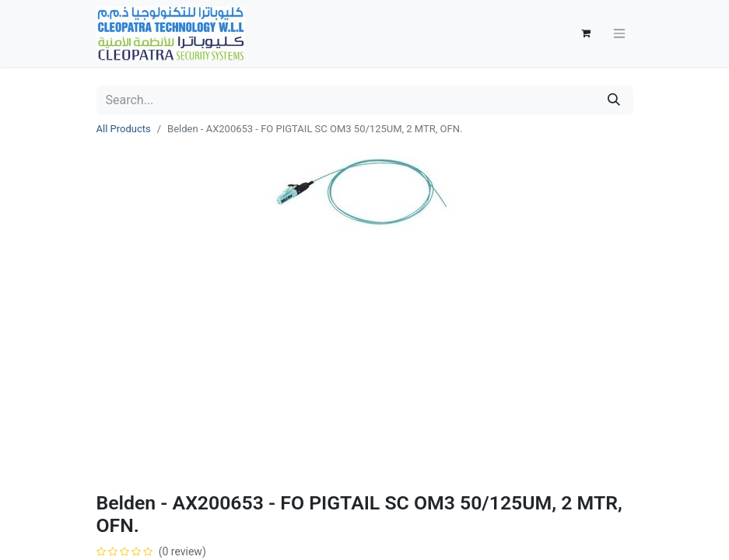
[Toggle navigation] (619, 34)
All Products (124, 129)
